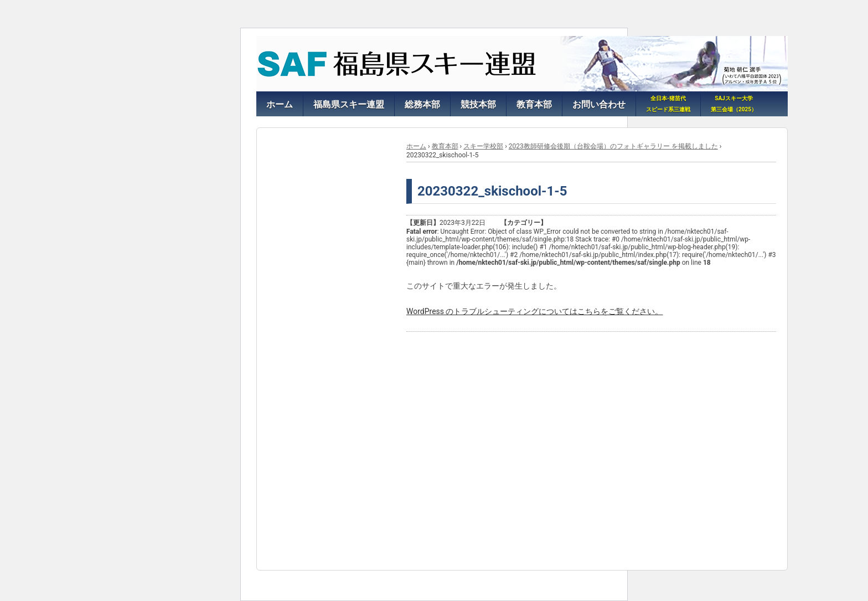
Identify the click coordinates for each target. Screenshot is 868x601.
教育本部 (445, 146)
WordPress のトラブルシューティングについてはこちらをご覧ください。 (535, 311)
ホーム (416, 146)
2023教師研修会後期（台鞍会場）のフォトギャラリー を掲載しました (613, 146)
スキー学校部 (483, 146)
